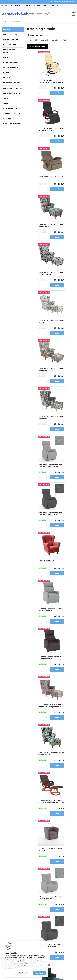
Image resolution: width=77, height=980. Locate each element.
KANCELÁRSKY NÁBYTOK (12, 88)
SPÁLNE (6, 103)
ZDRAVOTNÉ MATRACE (12, 114)
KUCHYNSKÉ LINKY (10, 35)
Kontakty (28, 883)
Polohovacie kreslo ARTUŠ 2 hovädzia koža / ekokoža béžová (39, 82)
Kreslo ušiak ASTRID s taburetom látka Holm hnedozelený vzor (62, 578)
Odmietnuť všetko (24, 973)
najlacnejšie (33, 40)
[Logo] (15, 14)
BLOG (54, 6)
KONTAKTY (46, 6)
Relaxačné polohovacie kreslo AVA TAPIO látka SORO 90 (39, 281)
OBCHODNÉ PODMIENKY (13, 6)
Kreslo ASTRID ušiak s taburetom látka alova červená (38, 820)
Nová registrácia (70, 2)
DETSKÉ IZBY (8, 78)
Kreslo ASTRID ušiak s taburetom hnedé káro (62, 723)
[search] (48, 14)
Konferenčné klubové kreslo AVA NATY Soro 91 (39, 478)
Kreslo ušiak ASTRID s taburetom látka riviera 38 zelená (63, 528)
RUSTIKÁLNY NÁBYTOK (12, 124)
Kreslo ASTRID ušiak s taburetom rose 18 (62, 181)
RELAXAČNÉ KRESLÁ (11, 68)
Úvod (5, 22)
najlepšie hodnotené (59, 40)
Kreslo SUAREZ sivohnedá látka (39, 132)
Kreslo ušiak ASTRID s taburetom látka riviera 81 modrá (39, 578)
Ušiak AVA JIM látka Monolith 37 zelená (37, 723)
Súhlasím (40, 973)
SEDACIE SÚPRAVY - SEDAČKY (11, 51)
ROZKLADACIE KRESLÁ (11, 62)
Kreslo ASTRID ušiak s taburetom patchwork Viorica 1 (38, 232)
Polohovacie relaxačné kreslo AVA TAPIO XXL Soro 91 (38, 528)
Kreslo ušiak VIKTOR (37, 329)
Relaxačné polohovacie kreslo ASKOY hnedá (39, 771)
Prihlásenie (57, 2)
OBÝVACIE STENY (10, 45)
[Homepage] (2, 6)
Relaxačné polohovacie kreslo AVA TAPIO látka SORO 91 (63, 281)
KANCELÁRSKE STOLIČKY (12, 93)
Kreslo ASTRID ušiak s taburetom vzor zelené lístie (38, 429)
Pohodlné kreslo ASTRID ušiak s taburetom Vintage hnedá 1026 (63, 379)
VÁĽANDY (7, 73)
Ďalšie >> (57, 842)
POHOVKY (7, 57)
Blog (59, 6)
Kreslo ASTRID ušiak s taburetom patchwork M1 (62, 132)
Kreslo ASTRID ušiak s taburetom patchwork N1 (63, 231)
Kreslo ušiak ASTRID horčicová (37, 627)
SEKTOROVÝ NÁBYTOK (12, 83)
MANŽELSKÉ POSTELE (11, 109)
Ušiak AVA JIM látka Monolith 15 (61, 675)
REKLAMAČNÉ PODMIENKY (32, 6)
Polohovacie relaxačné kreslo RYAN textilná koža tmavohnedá (63, 429)
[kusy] (33, 95)
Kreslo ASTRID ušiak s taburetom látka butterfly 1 (38, 182)
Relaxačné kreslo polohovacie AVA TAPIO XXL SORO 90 (63, 479)
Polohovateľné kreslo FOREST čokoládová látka (38, 379)
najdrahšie (45, 40)
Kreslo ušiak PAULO (61, 626)
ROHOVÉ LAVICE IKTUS (12, 40)
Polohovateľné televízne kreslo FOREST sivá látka (63, 330)
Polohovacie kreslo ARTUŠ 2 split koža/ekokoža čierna (62, 82)
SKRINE (6, 98)
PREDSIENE (7, 119)
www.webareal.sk (47, 978)
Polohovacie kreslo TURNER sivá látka (61, 771)
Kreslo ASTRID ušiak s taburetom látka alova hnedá (63, 820)
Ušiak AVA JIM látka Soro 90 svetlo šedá (39, 675)
